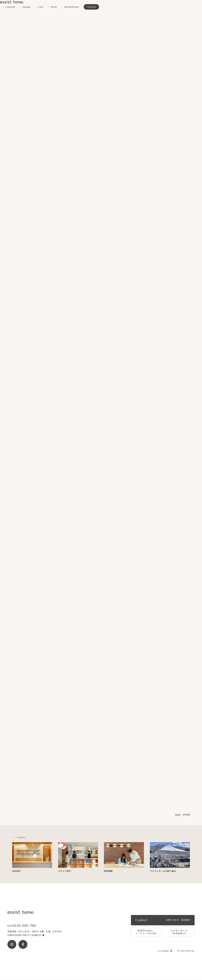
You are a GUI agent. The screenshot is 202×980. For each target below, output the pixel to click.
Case (41, 7)
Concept (10, 7)
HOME (178, 815)
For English (165, 951)
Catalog (92, 7)
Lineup (27, 7)
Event (54, 7)
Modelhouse (72, 7)
